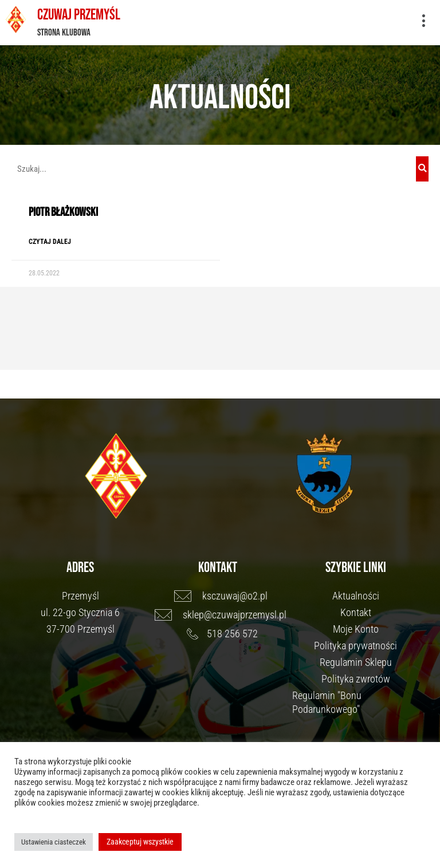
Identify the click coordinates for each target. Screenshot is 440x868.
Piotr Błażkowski (63, 211)
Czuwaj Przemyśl (78, 15)
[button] (423, 22)
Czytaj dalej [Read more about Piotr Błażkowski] (50, 240)
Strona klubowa (64, 32)
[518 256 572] (223, 633)
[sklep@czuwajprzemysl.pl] (223, 614)
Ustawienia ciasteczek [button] (54, 842)
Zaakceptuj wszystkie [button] (140, 842)
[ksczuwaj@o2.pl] (223, 595)
